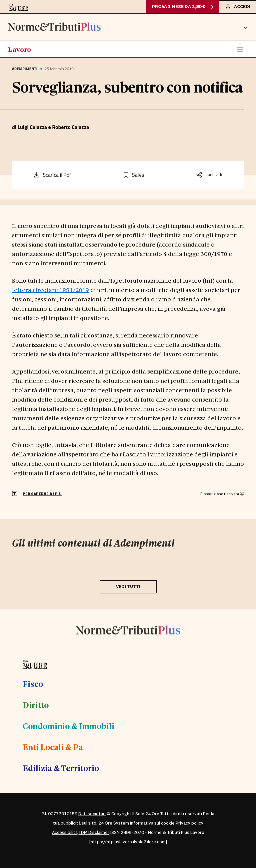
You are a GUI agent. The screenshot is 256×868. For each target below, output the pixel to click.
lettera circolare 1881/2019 (50, 290)
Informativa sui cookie (152, 823)
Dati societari (92, 814)
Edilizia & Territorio (61, 768)
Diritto (36, 705)
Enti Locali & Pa (53, 747)
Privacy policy (189, 823)
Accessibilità (65, 833)
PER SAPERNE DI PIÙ (42, 494)
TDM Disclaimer (94, 833)
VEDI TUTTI (128, 587)
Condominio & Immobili (68, 726)
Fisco (33, 684)
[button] (245, 27)
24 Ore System (114, 823)
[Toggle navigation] (240, 49)
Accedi (237, 6)
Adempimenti (25, 69)
